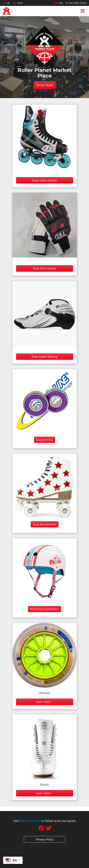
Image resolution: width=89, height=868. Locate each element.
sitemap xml (40, 864)
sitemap (27, 864)
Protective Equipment (44, 609)
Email (18, 3)
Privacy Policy (45, 839)
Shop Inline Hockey (45, 180)
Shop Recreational (45, 524)
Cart (59, 3)
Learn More (45, 702)
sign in (63, 864)
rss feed (53, 864)
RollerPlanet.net (30, 821)
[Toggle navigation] (83, 11)
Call (6, 3)
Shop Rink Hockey (45, 268)
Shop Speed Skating (44, 357)
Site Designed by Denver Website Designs (44, 855)
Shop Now (45, 85)
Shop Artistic (45, 440)
